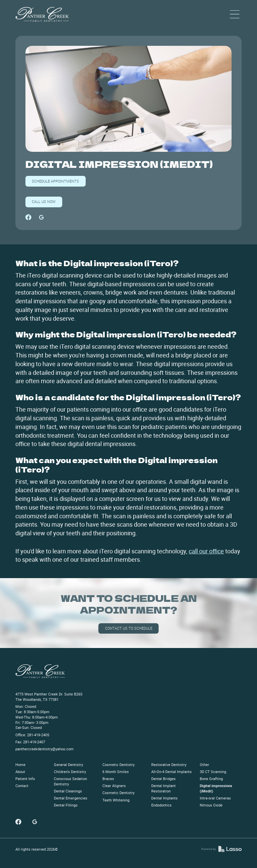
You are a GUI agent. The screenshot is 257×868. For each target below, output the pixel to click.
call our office (206, 551)
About (20, 772)
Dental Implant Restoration (163, 788)
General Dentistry (68, 765)
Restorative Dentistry (169, 765)
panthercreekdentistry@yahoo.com (45, 749)
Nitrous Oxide (211, 805)
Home (20, 765)
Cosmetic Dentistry (118, 765)
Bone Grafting (211, 779)
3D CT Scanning (213, 772)
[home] (42, 15)
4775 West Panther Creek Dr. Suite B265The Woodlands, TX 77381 (49, 697)
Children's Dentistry (70, 772)
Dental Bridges (163, 779)
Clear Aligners (114, 786)
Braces (108, 779)
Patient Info (25, 779)
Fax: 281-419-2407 (30, 742)
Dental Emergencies (71, 798)
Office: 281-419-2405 (32, 735)
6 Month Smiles (116, 772)
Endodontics (161, 805)
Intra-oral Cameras (215, 798)
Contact (22, 786)
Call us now (44, 201)
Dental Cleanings (68, 791)
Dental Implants (164, 798)
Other (204, 765)
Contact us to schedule (129, 628)
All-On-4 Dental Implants (172, 772)
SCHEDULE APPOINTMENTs (55, 181)
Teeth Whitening (116, 800)
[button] (235, 15)
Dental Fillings (66, 805)
